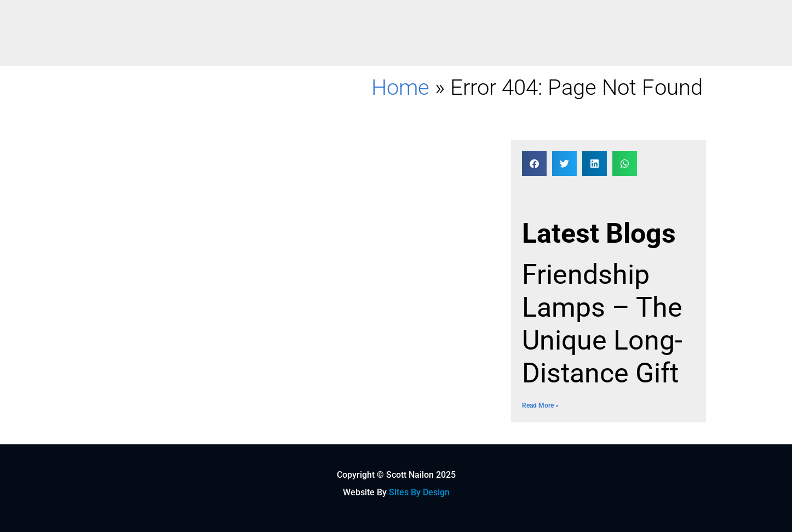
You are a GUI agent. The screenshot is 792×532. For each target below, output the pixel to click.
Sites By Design (419, 492)
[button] (534, 164)
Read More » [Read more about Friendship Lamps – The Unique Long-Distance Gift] (540, 405)
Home (400, 87)
